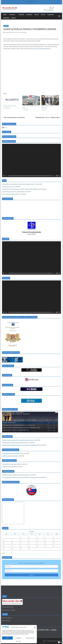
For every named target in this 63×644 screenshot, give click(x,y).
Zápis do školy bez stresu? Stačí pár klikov (11, 464)
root (14, 32)
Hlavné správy (8, 437)
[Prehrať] (4, 176)
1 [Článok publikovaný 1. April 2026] (21, 537)
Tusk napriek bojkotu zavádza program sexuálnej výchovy (15, 443)
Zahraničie (21, 14)
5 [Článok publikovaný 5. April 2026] (53, 537)
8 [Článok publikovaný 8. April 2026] (21, 540)
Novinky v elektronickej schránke (10, 106)
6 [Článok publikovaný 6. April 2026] (3, 540)
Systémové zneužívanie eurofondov (10, 456)
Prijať (7, 638)
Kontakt (14, 18)
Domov (5, 14)
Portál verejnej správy (10, 461)
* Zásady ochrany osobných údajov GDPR (54, 641)
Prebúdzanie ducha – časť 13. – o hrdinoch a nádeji (48, 117)
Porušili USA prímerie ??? (8, 187)
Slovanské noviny (9, 471)
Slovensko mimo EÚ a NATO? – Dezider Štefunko (13, 192)
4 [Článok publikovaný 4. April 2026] (45, 537)
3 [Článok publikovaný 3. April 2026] (37, 537)
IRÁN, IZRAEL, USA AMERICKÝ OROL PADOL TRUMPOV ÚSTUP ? (19, 184)
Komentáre (6, 18)
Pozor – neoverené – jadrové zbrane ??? (11, 194)
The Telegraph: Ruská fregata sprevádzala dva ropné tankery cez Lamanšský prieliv (20, 477)
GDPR (17, 641)
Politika (43, 14)
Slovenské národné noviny (11, 450)
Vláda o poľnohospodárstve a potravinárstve (13, 117)
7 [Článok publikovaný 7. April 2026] (12, 540)
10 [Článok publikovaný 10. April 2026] (37, 540)
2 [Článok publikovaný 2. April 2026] (29, 537)
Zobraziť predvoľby (30, 638)
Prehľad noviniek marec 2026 (9, 467)
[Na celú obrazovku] (59, 176)
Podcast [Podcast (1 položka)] (50, 630)
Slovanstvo (51, 14)
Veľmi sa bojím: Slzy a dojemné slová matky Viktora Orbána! (16, 475)
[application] (32, 160)
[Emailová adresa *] (32, 571)
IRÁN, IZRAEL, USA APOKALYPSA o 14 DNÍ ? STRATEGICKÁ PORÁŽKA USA (21, 189)
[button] (35, 627)
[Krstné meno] (32, 566)
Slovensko (12, 14)
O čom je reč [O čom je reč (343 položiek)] (43, 629)
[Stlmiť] (57, 176)
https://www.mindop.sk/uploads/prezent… (42, 49)
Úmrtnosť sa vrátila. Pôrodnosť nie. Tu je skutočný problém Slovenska (18, 440)
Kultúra (37, 14)
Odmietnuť (19, 638)
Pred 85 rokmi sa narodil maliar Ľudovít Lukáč (12, 453)
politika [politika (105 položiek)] (54, 630)
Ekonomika (29, 14)
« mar (3, 553)
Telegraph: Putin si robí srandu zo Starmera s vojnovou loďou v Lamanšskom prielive (21, 445)
